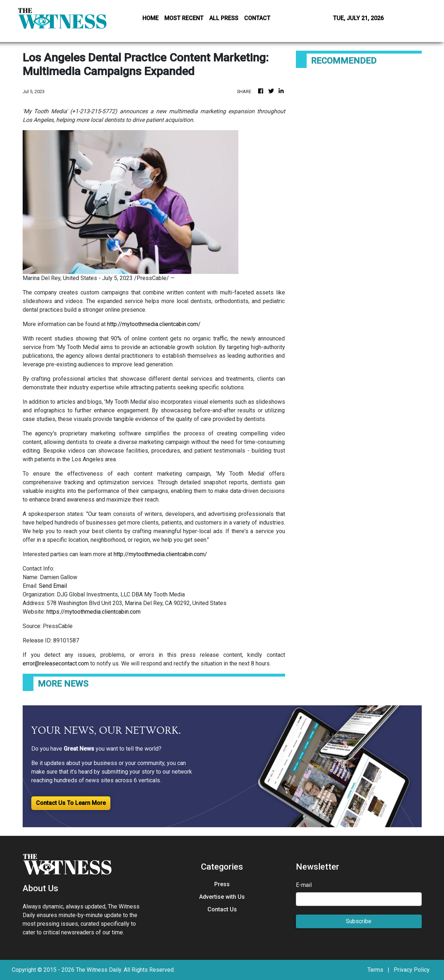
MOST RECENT (184, 18)
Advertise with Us (222, 897)
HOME (150, 18)
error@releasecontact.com (56, 663)
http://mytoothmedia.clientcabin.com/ (154, 324)
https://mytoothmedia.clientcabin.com (93, 612)
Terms (375, 970)
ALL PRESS (224, 18)
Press (222, 884)
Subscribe (359, 921)
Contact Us (222, 909)
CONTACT (257, 18)
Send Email (53, 586)
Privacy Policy (412, 970)
